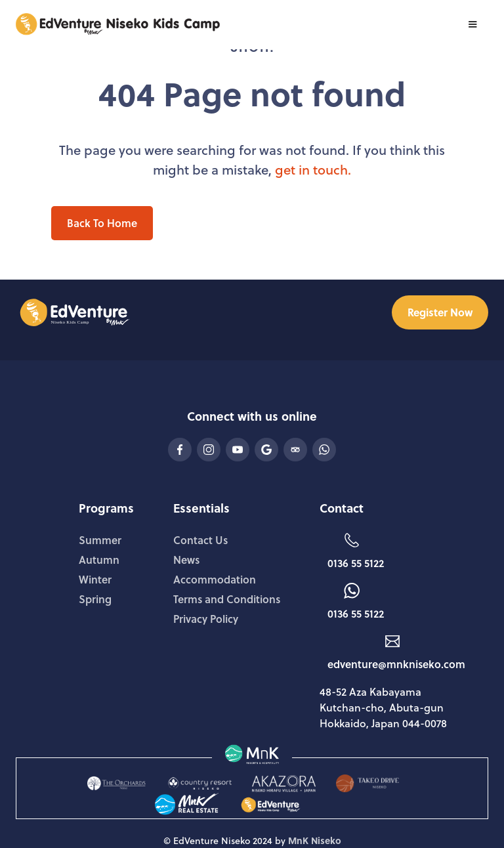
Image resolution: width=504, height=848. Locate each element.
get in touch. (313, 169)
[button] (472, 24)
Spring (95, 599)
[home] (113, 24)
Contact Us (200, 540)
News (186, 560)
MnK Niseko (315, 840)
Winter (95, 579)
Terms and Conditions (227, 599)
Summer (100, 540)
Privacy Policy (206, 619)
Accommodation (215, 579)
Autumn (99, 560)
